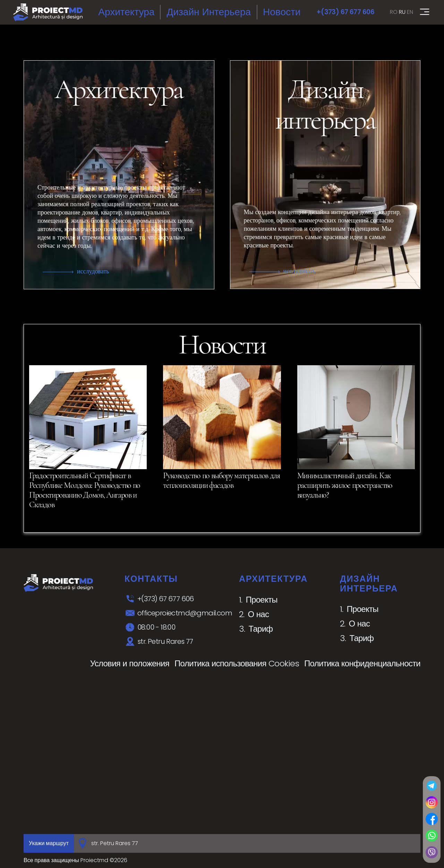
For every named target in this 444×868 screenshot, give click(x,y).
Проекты (262, 600)
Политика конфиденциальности (362, 663)
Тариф (261, 629)
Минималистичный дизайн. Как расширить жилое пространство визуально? (345, 485)
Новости (282, 12)
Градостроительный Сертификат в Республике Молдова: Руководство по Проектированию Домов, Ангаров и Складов (85, 490)
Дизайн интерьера (209, 12)
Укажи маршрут (49, 843)
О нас (259, 614)
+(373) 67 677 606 (345, 12)
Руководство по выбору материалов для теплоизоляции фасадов (221, 480)
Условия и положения (130, 663)
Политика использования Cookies (237, 663)
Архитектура (126, 12)
